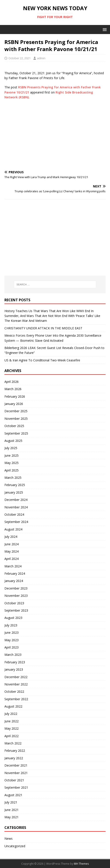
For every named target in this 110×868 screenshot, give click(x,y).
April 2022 (12, 736)
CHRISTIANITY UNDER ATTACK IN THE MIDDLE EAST (43, 328)
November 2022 (16, 684)
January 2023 (14, 669)
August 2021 (13, 795)
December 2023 (16, 588)
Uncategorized (15, 846)
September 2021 (16, 787)
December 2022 (16, 677)
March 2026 (13, 389)
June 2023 (12, 632)
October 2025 (14, 426)
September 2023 (16, 610)
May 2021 (12, 817)
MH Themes (81, 864)
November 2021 (16, 773)
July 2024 (11, 537)
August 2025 (13, 441)
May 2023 (12, 640)
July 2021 (11, 802)
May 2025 (12, 463)
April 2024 (12, 559)
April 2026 (12, 382)
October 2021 (14, 780)
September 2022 (16, 699)
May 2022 (12, 728)
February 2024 (15, 573)
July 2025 (11, 448)
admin (41, 58)
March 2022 (13, 743)
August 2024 (13, 529)
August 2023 (13, 618)
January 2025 (14, 492)
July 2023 (11, 625)
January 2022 (14, 758)
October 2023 (14, 603)
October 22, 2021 (19, 58)
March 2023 (13, 655)
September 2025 (16, 433)
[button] (104, 29)
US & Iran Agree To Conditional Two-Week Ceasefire (42, 360)
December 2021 (16, 765)
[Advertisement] (55, 135)
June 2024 (12, 544)
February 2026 (15, 396)
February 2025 (15, 485)
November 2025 (16, 419)
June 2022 (12, 721)
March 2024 (13, 566)
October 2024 (14, 514)
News (9, 838)
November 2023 (16, 596)
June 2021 (12, 810)
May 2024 (12, 551)
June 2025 (12, 455)
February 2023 (15, 662)
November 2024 (16, 507)
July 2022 (11, 714)
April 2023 (12, 647)
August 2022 (13, 706)
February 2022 (15, 751)
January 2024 (14, 581)
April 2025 (12, 470)
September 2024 (16, 522)
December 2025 (16, 411)
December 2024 (16, 500)
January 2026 (14, 404)
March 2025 (13, 478)
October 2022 (14, 692)
